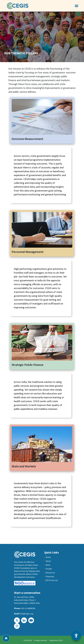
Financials (50, 576)
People (49, 569)
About (48, 561)
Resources (50, 573)
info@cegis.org (27, 614)
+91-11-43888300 (28, 608)
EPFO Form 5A (52, 580)
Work (48, 565)
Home (48, 557)
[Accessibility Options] (76, 636)
